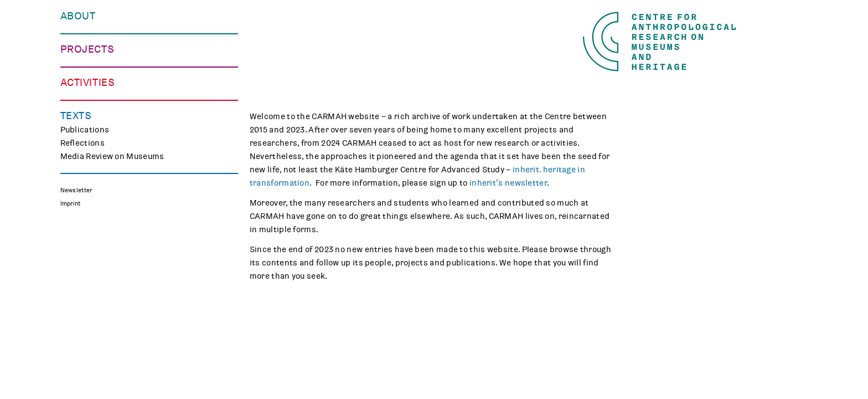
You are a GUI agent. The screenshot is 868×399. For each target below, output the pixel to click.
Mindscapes (84, 196)
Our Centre (82, 30)
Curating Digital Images (106, 170)
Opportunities (88, 70)
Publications (85, 369)
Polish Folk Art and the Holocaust (125, 209)
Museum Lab (85, 309)
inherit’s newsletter (508, 183)
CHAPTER (79, 183)
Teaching (78, 296)
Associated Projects (100, 223)
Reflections (82, 382)
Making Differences (98, 143)
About (78, 16)
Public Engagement (98, 283)
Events (74, 269)
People (74, 43)
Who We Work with (96, 57)
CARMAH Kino (87, 323)
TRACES (76, 156)
